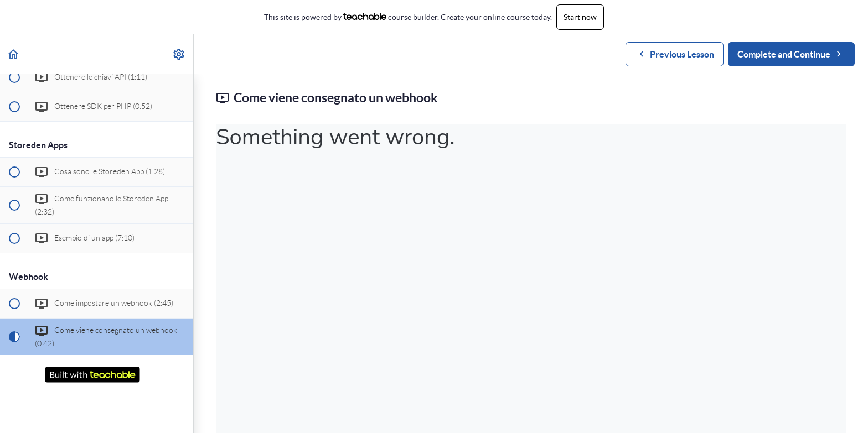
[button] (14, 54)
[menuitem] (179, 54)
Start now (580, 17)
